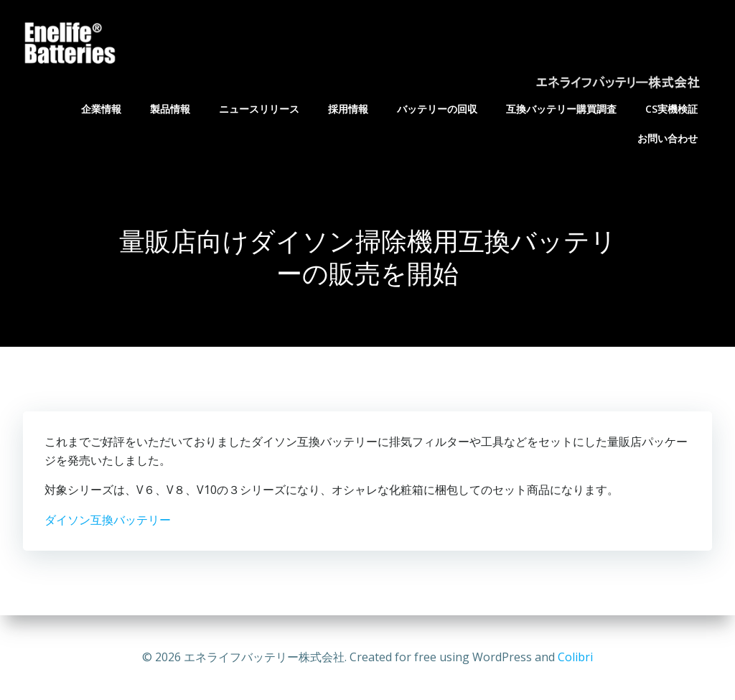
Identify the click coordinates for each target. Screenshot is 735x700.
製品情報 (170, 109)
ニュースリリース (259, 109)
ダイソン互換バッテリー (108, 520)
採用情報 (348, 109)
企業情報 (101, 109)
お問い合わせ (668, 138)
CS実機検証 (671, 109)
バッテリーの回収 (437, 109)
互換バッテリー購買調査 (561, 109)
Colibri (575, 657)
